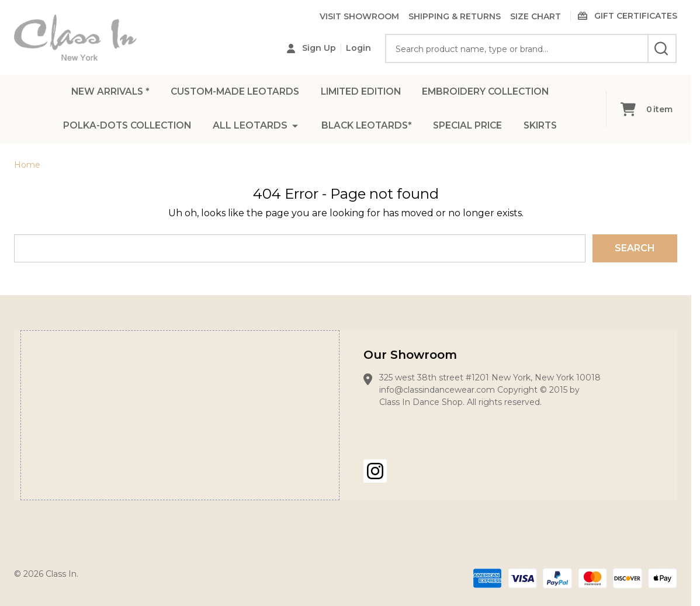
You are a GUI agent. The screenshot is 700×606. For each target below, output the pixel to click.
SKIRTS (546, 127)
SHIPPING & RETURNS (455, 16)
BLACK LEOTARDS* (367, 127)
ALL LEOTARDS (249, 127)
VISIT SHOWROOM (359, 16)
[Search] (662, 49)
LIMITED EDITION (362, 92)
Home (27, 165)
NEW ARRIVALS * (103, 92)
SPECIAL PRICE (471, 127)
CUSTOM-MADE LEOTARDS (231, 92)
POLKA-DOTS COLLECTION (124, 127)
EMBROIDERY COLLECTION (491, 92)
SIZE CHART (536, 16)
